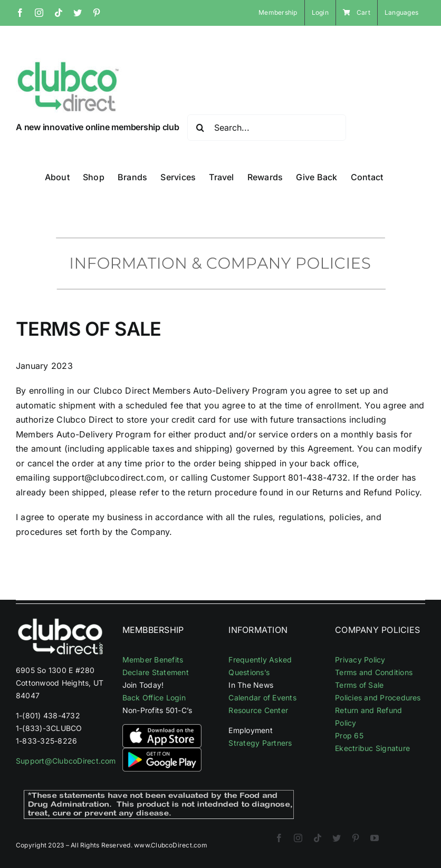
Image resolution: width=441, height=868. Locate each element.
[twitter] (337, 838)
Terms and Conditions (374, 672)
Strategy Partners (260, 743)
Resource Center (258, 710)
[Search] (200, 128)
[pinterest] (356, 838)
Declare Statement (156, 672)
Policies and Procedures (378, 698)
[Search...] (267, 128)
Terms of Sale (359, 685)
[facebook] (279, 838)
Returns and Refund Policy (366, 492)
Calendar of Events (262, 698)
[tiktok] (318, 838)
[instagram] (298, 838)
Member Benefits (153, 660)
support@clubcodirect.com (108, 477)
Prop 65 (349, 735)
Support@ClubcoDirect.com (66, 761)
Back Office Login (154, 698)
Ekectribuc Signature (372, 748)
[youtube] (375, 838)
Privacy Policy (360, 660)
